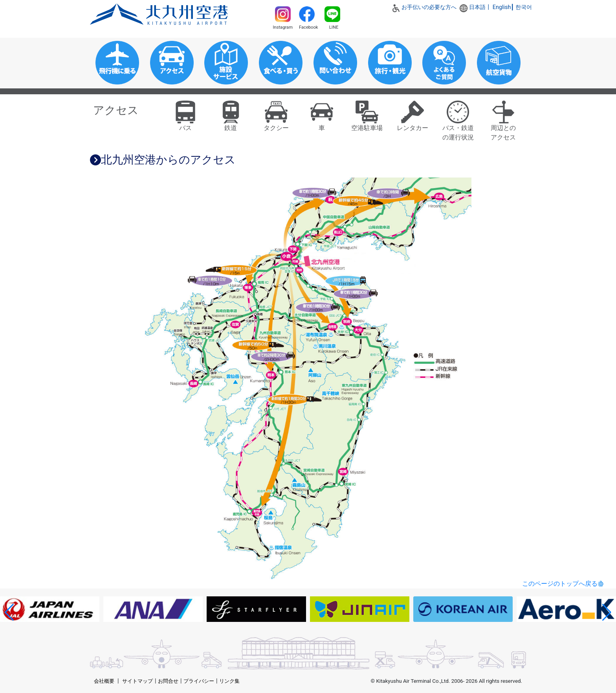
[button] (9, 612)
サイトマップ (137, 681)
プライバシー (199, 681)
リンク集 (229, 681)
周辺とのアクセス (503, 124)
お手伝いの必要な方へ (429, 7)
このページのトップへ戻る (560, 584)
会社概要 (104, 681)
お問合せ (168, 681)
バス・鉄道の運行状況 (458, 124)
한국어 (524, 7)
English (502, 7)
